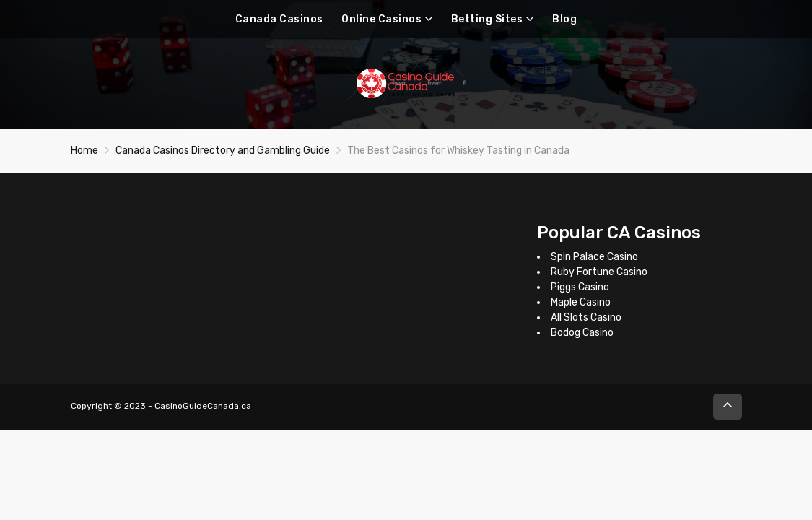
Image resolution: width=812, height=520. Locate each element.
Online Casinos (381, 19)
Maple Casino (581, 302)
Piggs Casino (580, 287)
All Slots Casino (586, 317)
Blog (564, 19)
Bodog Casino (582, 333)
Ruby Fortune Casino (599, 272)
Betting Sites (487, 19)
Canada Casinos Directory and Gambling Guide (223, 151)
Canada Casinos (279, 19)
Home (84, 151)
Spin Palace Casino (594, 257)
